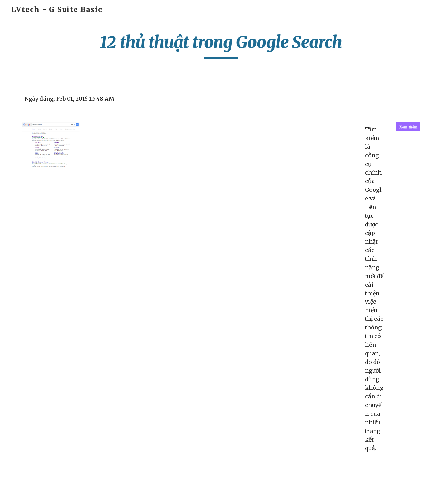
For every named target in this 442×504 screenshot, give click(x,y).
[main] (221, 45)
